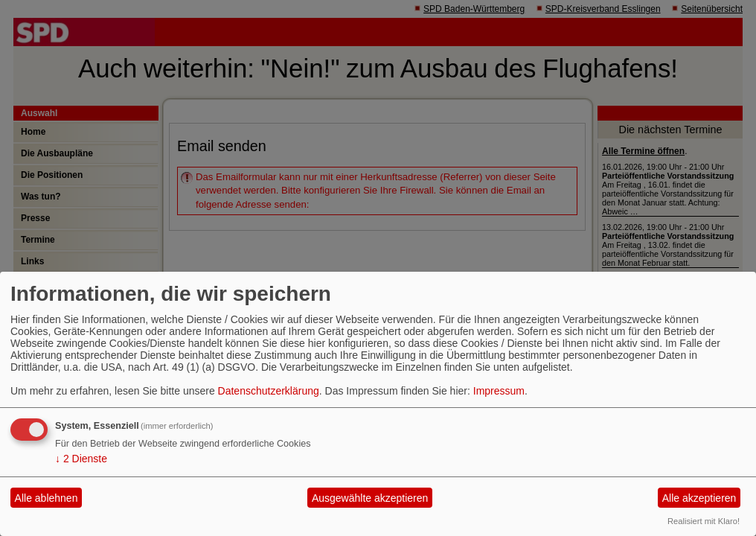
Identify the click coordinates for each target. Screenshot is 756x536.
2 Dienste (81, 459)
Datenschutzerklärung (269, 391)
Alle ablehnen (47, 498)
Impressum (499, 391)
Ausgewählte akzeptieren (370, 498)
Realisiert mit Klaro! (704, 521)
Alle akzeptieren (699, 498)
